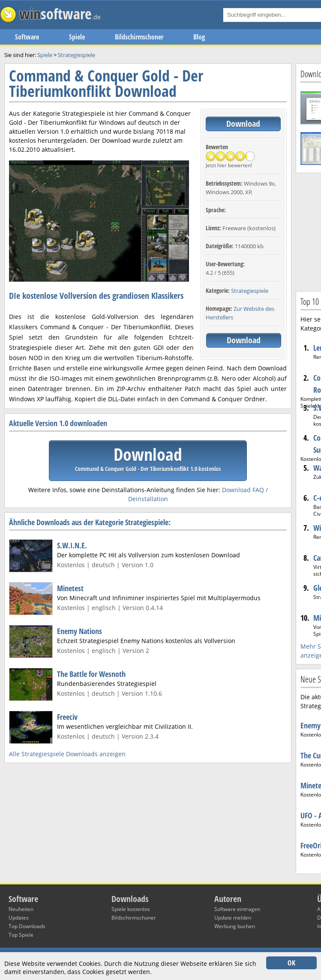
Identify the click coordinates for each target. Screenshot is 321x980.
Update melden (233, 918)
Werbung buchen (235, 926)
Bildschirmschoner (139, 37)
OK (291, 963)
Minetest (70, 588)
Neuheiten (21, 909)
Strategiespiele (250, 291)
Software (27, 37)
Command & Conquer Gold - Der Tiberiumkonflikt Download (106, 83)
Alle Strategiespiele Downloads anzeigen (67, 754)
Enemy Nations (79, 631)
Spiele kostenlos (131, 909)
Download (243, 124)
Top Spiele (21, 935)
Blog (199, 37)
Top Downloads (27, 926)
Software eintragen (237, 909)
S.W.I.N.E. (72, 545)
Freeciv (67, 717)
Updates (19, 918)
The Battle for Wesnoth (91, 674)
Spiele (77, 37)
